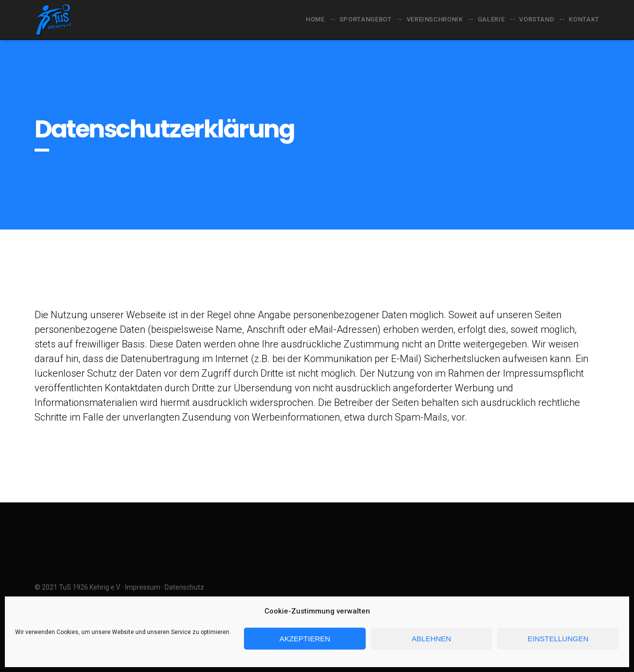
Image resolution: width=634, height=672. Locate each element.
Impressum (143, 587)
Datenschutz (184, 587)
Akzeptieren (305, 639)
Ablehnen (432, 639)
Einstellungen (558, 639)
